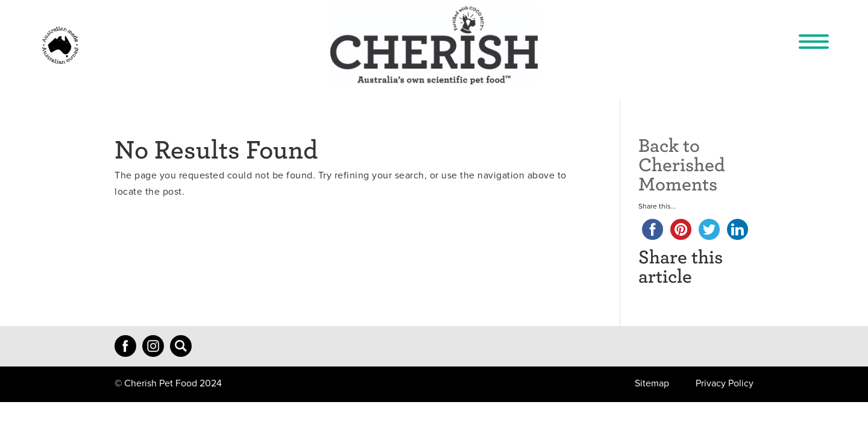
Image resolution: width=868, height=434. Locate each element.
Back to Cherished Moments (682, 164)
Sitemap (652, 383)
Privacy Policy (725, 383)
